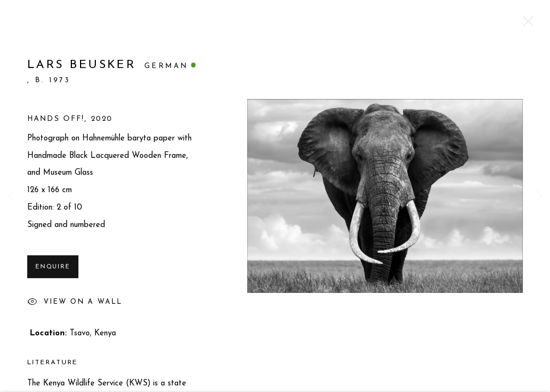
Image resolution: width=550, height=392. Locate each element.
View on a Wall (75, 306)
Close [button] (525, 24)
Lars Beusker (81, 68)
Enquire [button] (53, 270)
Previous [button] (11, 196)
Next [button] (539, 196)
